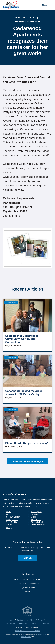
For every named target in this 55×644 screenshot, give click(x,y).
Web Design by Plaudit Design (27, 631)
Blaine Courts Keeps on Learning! (27, 443)
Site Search (11, 623)
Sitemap (46, 623)
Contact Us (22, 620)
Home (11, 620)
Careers (35, 623)
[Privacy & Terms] (28, 616)
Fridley (9, 528)
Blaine (8, 514)
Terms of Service (25, 637)
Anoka (8, 512)
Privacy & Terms (36, 620)
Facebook (23, 623)
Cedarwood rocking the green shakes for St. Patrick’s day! (24, 393)
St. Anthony (36, 520)
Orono (34, 517)
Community (11, 302)
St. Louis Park (37, 522)
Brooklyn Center (13, 517)
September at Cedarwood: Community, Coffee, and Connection (22, 339)
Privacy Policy (42, 635)
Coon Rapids (11, 522)
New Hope (36, 514)
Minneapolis (36, 512)
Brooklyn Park (12, 520)
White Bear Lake (38, 525)
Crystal (9, 525)
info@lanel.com (29, 591)
